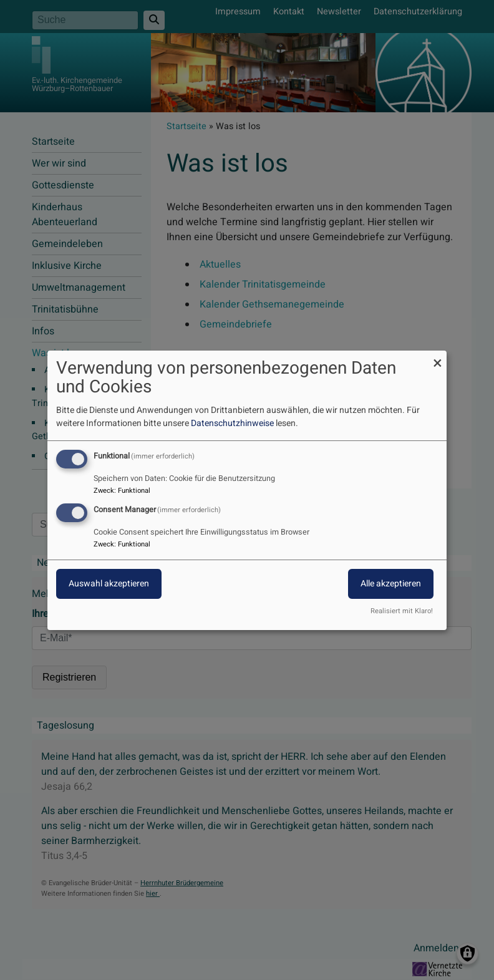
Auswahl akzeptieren (109, 584)
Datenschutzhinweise (232, 423)
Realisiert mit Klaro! (402, 611)
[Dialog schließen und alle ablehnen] (437, 358)
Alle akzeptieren (391, 584)
